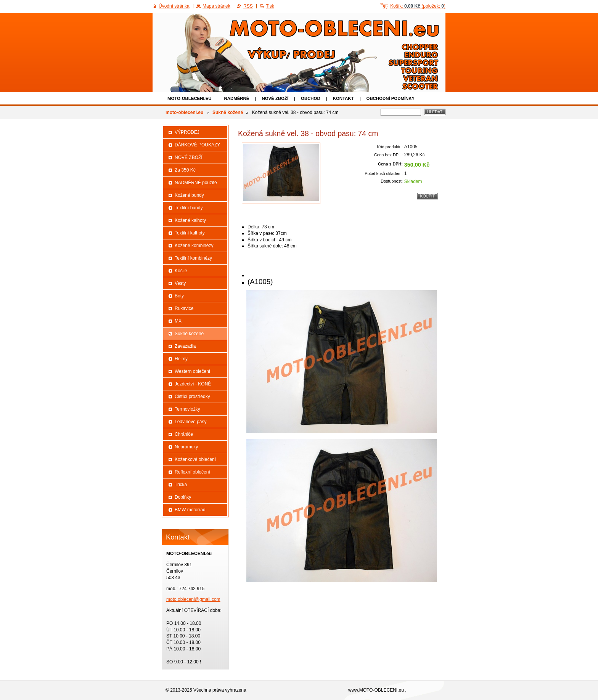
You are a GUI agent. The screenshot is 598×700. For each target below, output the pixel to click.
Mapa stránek (216, 6)
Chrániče (184, 434)
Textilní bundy (189, 208)
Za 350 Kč (185, 170)
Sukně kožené (228, 112)
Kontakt (343, 98)
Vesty (180, 283)
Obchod (311, 98)
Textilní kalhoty (190, 233)
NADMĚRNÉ (237, 98)
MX (178, 321)
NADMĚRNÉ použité (196, 183)
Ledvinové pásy (190, 422)
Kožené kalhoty (190, 220)
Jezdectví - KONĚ (193, 384)
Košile (181, 271)
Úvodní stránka (174, 6)
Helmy (181, 359)
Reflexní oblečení (192, 472)
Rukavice (184, 308)
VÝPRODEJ (187, 132)
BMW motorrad (190, 510)
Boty (179, 296)
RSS (248, 6)
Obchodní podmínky (391, 98)
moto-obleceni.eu (190, 98)
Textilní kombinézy (193, 258)
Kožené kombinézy (194, 246)
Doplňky (183, 497)
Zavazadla (185, 346)
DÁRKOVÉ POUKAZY (197, 145)
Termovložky (187, 409)
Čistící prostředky (192, 397)
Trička (181, 485)
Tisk (270, 6)
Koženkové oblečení (195, 459)
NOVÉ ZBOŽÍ (275, 98)
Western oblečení (192, 371)
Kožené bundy (189, 195)
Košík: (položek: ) (418, 6)
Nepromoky (186, 447)
